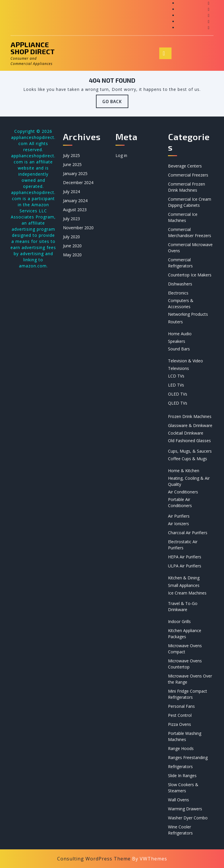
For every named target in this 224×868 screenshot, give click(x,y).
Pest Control (180, 715)
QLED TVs (178, 403)
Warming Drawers (185, 809)
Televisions (178, 368)
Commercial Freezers (188, 175)
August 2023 (75, 210)
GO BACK (115, 103)
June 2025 (72, 164)
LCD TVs (176, 376)
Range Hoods (181, 748)
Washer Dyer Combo (188, 818)
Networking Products (188, 314)
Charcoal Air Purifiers (188, 533)
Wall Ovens (178, 800)
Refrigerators (180, 766)
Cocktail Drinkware (186, 433)
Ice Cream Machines (187, 593)
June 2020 (72, 246)
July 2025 (71, 155)
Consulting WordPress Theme (94, 859)
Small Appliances (184, 585)
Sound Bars (179, 349)
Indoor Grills (179, 621)
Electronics (178, 293)
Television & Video (185, 361)
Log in (121, 155)
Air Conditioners (183, 492)
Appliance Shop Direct (33, 48)
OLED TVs (178, 394)
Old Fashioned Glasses (189, 441)
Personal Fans (181, 706)
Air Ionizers (178, 524)
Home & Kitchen (184, 471)
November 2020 (78, 228)
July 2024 (71, 192)
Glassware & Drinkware (190, 425)
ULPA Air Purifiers (185, 566)
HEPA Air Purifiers (185, 557)
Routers (175, 322)
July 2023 (71, 219)
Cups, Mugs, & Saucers (190, 451)
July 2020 (71, 237)
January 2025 (75, 173)
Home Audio (180, 334)
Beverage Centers (185, 166)
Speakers (177, 341)
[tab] (165, 53)
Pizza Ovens (180, 724)
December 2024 (78, 182)
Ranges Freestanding (188, 757)
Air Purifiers (179, 516)
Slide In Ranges (182, 776)
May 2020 (72, 255)
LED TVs (176, 385)
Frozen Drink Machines (190, 416)
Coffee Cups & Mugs (188, 459)
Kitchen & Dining (184, 578)
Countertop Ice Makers (190, 275)
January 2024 (75, 201)
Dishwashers (180, 284)
